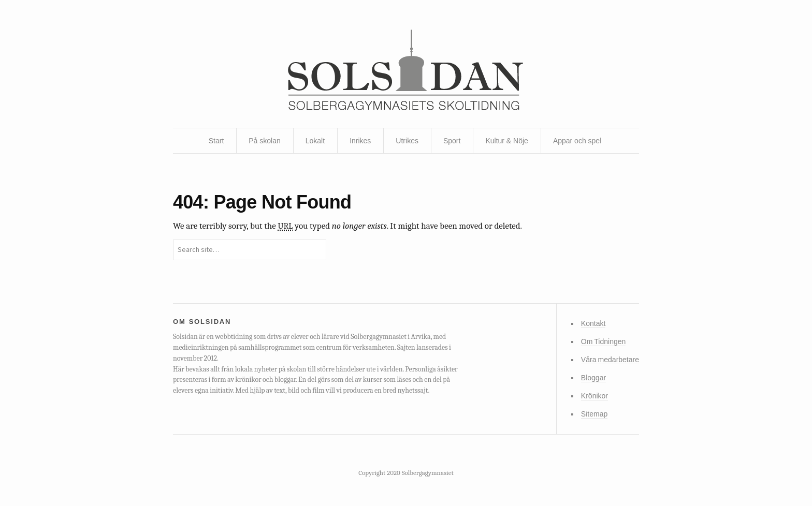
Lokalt (315, 141)
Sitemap (594, 414)
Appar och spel (577, 141)
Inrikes (360, 141)
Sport (452, 141)
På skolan (264, 141)
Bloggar (593, 378)
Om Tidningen (603, 341)
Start (216, 141)
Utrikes (407, 141)
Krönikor (594, 396)
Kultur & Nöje (506, 141)
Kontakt (593, 323)
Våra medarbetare (610, 360)
